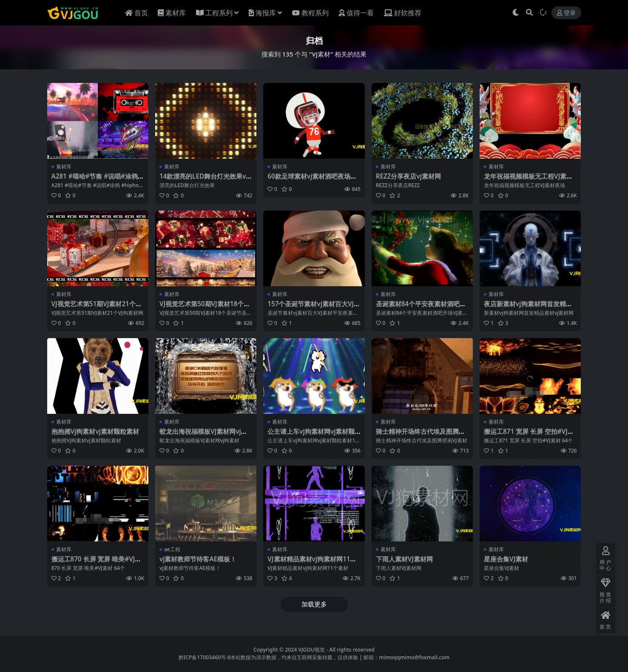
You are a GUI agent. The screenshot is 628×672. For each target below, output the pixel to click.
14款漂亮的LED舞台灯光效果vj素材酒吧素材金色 (204, 180)
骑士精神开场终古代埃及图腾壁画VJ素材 (421, 435)
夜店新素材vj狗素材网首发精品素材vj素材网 (528, 308)
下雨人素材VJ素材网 (404, 559)
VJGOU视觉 (311, 650)
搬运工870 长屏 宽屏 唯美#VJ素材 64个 (97, 563)
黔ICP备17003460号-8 (205, 657)
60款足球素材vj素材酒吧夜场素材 (312, 180)
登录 (566, 13)
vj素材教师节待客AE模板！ (198, 559)
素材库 (64, 167)
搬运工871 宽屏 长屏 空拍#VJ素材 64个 (529, 435)
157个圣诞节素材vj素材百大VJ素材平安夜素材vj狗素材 (314, 308)
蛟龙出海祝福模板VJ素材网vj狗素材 (203, 435)
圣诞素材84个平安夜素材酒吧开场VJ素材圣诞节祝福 (421, 308)
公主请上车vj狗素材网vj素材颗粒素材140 (311, 435)
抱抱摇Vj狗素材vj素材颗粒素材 (95, 431)
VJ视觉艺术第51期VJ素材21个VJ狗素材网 (97, 308)
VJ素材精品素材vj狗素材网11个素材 (312, 563)
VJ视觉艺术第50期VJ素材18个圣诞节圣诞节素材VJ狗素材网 (205, 308)
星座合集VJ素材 (506, 559)
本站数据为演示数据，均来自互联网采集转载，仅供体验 (294, 657)
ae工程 (172, 549)
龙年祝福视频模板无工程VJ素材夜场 (528, 180)
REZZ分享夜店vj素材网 (408, 176)
